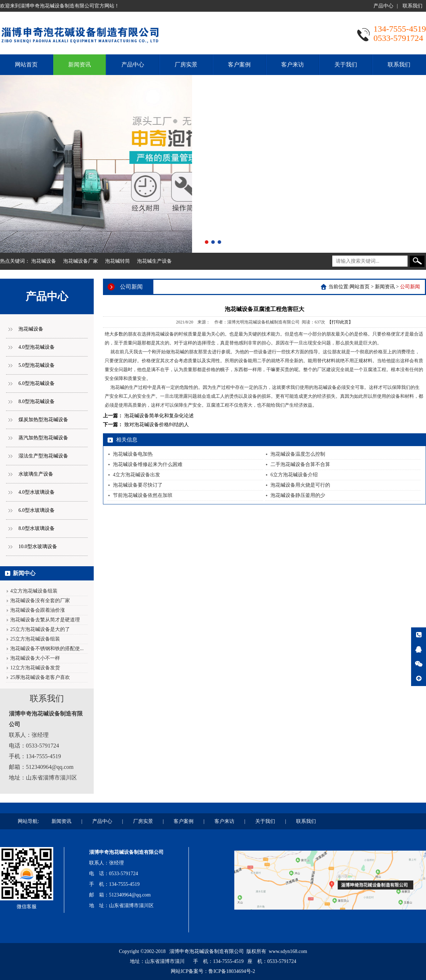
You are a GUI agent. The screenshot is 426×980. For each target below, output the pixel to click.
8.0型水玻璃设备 (37, 528)
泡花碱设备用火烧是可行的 (300, 485)
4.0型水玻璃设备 (37, 492)
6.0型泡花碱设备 (37, 383)
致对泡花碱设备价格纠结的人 (157, 425)
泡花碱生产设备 (154, 261)
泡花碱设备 (44, 261)
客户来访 (293, 65)
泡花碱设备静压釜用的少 (298, 495)
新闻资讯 (80, 65)
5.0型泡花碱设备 (37, 365)
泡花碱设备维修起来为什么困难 (148, 464)
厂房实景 (186, 65)
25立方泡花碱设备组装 (35, 639)
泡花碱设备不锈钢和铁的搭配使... (47, 649)
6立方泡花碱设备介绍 (294, 475)
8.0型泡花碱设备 (37, 401)
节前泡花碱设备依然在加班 (143, 495)
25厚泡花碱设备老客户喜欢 (40, 677)
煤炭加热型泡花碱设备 (43, 420)
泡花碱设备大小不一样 (35, 658)
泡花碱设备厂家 (81, 261)
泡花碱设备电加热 (133, 454)
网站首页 (26, 65)
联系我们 (413, 6)
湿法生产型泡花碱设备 (43, 456)
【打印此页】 (340, 322)
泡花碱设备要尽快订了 (138, 485)
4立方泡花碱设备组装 (34, 591)
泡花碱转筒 (118, 261)
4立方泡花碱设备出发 (136, 475)
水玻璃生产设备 (36, 474)
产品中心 (383, 6)
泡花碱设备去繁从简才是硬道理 (45, 620)
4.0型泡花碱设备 (37, 347)
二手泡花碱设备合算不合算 (300, 464)
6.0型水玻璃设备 (37, 510)
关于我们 (346, 65)
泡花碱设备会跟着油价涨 (38, 610)
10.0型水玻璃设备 (38, 547)
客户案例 (239, 65)
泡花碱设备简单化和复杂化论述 (159, 416)
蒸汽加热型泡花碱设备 (43, 438)
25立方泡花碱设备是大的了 (40, 629)
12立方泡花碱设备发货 (35, 668)
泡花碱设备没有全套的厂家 (40, 601)
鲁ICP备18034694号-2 (232, 971)
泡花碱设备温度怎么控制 (298, 454)
